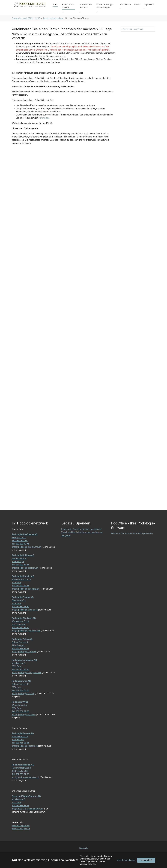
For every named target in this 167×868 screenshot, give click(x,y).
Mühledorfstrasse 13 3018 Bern (23, 585)
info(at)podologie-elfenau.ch (25, 615)
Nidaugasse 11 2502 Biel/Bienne (25, 543)
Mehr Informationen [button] (126, 860)
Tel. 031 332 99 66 (20, 717)
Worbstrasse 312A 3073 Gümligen (24, 627)
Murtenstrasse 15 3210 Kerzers (23, 742)
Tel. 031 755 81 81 (20, 748)
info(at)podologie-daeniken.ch (26, 783)
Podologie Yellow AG (22, 644)
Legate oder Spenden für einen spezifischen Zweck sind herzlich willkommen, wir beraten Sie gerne (82, 537)
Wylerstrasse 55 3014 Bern (20, 710)
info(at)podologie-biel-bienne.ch (26, 552)
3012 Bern (17, 672)
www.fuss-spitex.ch (21, 831)
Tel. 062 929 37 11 (20, 654)
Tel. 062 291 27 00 (20, 779)
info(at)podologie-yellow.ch (24, 657)
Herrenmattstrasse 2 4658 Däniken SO (23, 773)
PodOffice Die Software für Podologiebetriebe (132, 539)
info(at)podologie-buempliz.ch (25, 594)
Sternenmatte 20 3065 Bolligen (23, 564)
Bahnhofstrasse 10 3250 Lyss (21, 689)
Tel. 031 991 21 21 (20, 591)
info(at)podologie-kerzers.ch (25, 751)
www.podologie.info (21, 834)
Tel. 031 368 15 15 (20, 811)
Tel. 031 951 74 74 (20, 633)
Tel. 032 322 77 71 (20, 549)
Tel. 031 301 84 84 (20, 675)
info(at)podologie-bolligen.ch (25, 573)
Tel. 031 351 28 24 (20, 612)
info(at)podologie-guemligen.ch (26, 636)
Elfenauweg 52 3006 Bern (23, 606)
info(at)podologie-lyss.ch (23, 699)
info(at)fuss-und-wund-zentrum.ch (27, 814)
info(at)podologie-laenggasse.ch (27, 678)
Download (45, 123)
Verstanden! (146, 860)
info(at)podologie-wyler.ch (24, 720)
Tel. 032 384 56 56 (20, 696)
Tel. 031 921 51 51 (20, 570)
